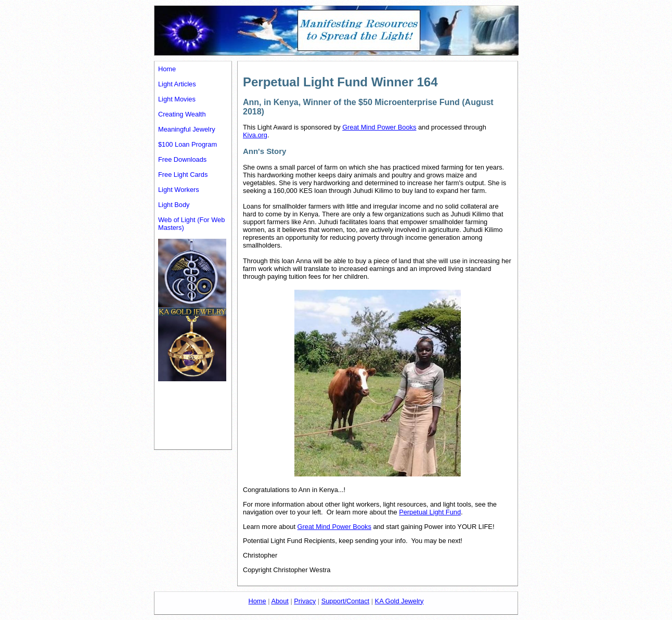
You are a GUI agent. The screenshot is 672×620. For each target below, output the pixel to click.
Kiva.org (255, 135)
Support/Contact (345, 601)
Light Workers (179, 190)
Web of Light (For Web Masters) (191, 224)
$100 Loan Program (188, 144)
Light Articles (177, 84)
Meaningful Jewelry (187, 129)
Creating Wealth (182, 114)
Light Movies (177, 99)
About (280, 601)
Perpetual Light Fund (430, 512)
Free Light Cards (183, 175)
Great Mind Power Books (379, 127)
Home (167, 69)
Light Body (174, 205)
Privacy (305, 601)
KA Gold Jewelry (399, 601)
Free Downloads (182, 159)
